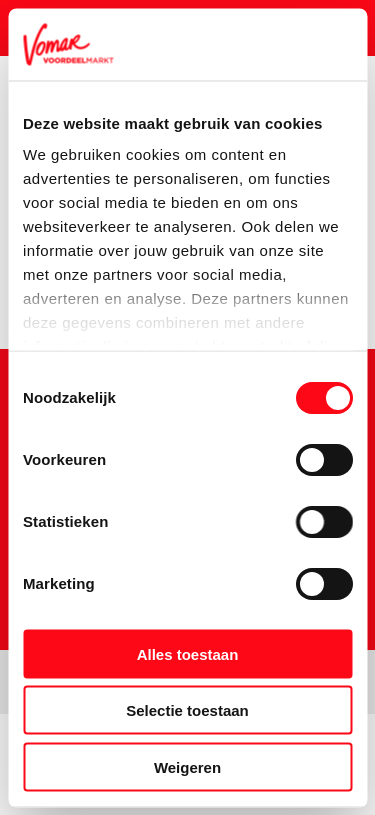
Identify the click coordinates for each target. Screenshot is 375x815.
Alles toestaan (188, 653)
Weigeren (187, 766)
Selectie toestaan (187, 710)
